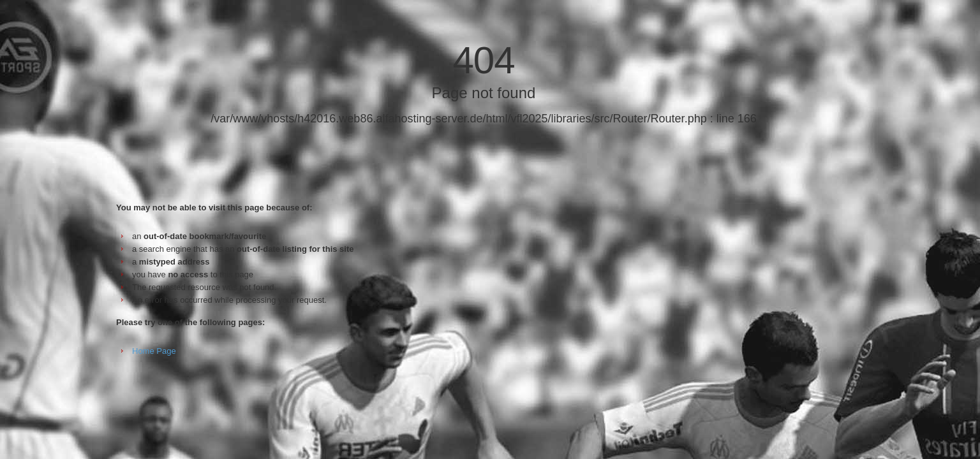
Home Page (154, 351)
